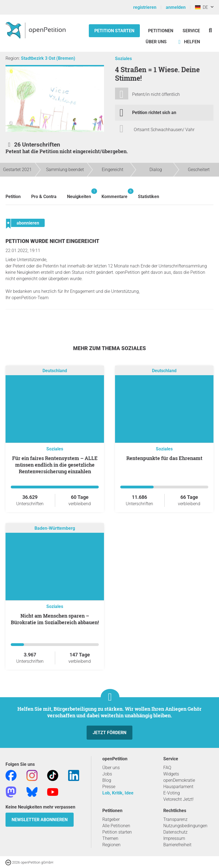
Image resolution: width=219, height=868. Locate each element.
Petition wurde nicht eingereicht (52, 241)
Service (191, 31)
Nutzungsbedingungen (185, 826)
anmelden (176, 7)
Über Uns (156, 42)
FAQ (167, 768)
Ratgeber (111, 819)
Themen (110, 838)
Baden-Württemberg (55, 528)
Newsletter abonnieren (40, 820)
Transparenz (175, 819)
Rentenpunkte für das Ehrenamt (164, 458)
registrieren (145, 7)
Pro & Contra (44, 197)
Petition (13, 197)
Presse (109, 787)
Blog (107, 780)
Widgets (171, 774)
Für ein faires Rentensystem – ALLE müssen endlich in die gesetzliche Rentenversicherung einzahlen (55, 465)
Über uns (111, 768)
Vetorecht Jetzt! (178, 799)
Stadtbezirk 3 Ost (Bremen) (48, 58)
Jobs (107, 774)
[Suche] (210, 30)
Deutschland (55, 371)
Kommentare (114, 194)
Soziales (123, 59)
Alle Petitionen (116, 826)
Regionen (111, 845)
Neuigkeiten (79, 194)
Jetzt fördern (109, 733)
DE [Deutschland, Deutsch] (201, 7)
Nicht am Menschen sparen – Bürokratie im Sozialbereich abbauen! (55, 619)
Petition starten (114, 31)
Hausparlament (178, 787)
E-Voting (172, 793)
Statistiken (149, 197)
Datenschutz (175, 832)
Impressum (174, 838)
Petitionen (161, 31)
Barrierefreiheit (177, 845)
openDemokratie (179, 780)
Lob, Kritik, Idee (118, 793)
